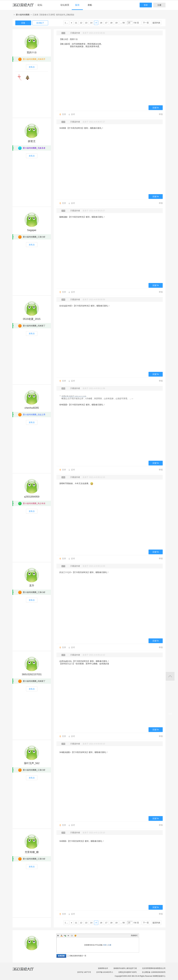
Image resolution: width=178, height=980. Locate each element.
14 (91, 23)
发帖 (90, 5)
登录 (146, 5)
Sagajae (32, 230)
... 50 (123, 23)
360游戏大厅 (26, 971)
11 (76, 23)
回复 (23, 23)
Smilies (75, 936)
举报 (161, 114)
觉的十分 (32, 52)
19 (116, 23)
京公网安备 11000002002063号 (154, 972)
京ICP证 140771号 (84, 972)
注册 (159, 5)
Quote (68, 936)
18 (111, 23)
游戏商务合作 (103, 968)
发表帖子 (40, 23)
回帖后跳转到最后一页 (77, 956)
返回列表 (156, 23)
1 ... (66, 23)
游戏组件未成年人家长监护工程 (125, 968)
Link (65, 936)
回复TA (156, 108)
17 (106, 23)
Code (72, 936)
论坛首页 (65, 5)
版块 (77, 5)
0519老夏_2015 (32, 319)
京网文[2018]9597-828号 (128, 972)
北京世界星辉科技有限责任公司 (154, 968)
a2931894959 (32, 497)
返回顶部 (170, 676)
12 (81, 23)
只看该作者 (75, 33)
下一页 (146, 23)
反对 (73, 114)
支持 (64, 114)
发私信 (32, 67)
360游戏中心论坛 (29, 6)
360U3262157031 (32, 674)
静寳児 (32, 141)
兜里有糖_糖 (32, 852)
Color (61, 936)
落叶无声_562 (32, 763)
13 (86, 23)
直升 (32, 586)
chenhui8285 (32, 408)
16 (101, 23)
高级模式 (134, 936)
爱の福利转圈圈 (23, 15)
